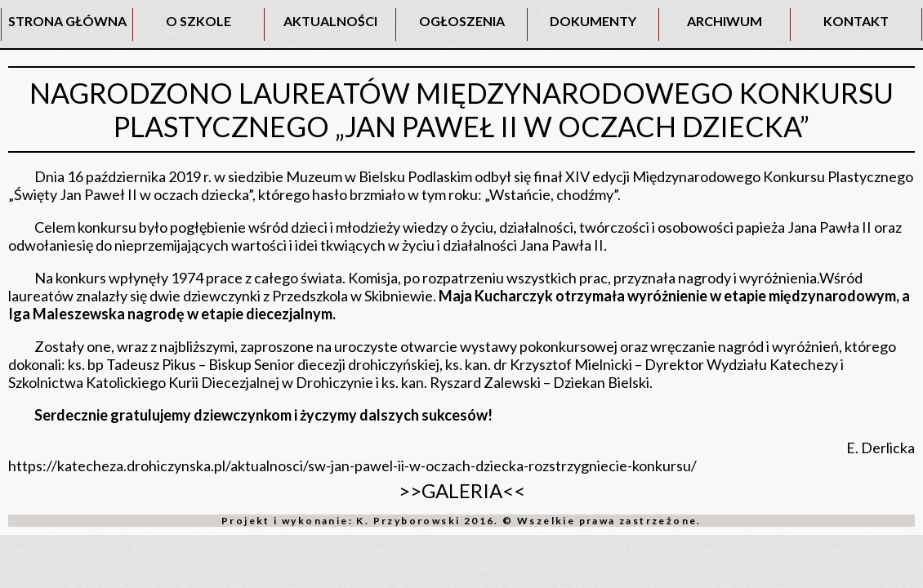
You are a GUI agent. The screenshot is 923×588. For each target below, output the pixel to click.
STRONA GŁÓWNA (67, 21)
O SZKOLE (198, 21)
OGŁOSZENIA (462, 21)
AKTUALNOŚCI (330, 21)
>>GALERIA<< (462, 490)
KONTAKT (856, 21)
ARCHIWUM (725, 21)
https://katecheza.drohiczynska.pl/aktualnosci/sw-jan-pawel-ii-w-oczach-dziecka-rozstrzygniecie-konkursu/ (352, 465)
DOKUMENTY (593, 21)
